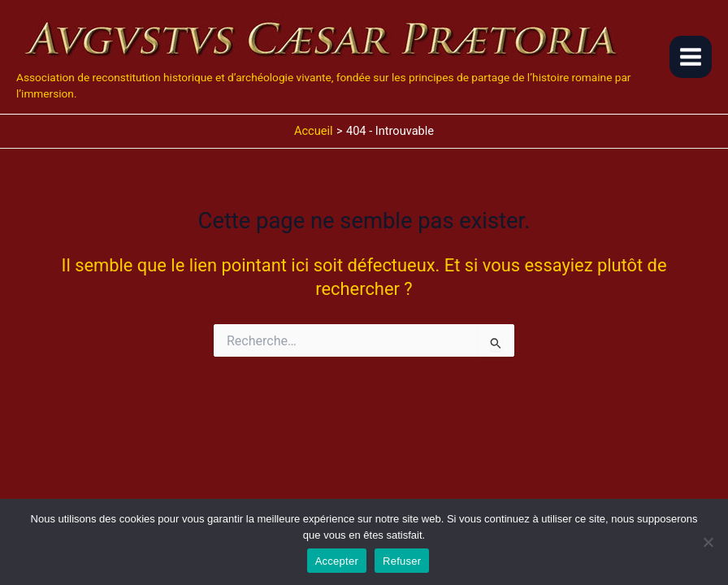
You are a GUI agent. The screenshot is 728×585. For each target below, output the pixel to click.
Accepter (337, 561)
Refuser (402, 561)
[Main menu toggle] (691, 57)
